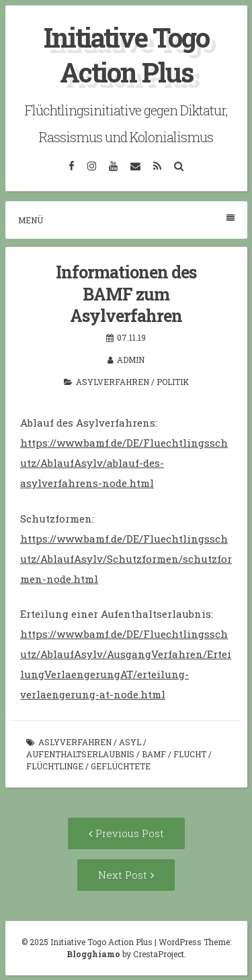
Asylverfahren (113, 382)
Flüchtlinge (55, 766)
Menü (126, 220)
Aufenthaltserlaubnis (80, 754)
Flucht (190, 754)
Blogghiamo (93, 954)
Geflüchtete (121, 766)
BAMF (154, 754)
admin (131, 360)
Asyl (130, 742)
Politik (173, 382)
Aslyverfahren (75, 742)
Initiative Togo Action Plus (126, 55)
